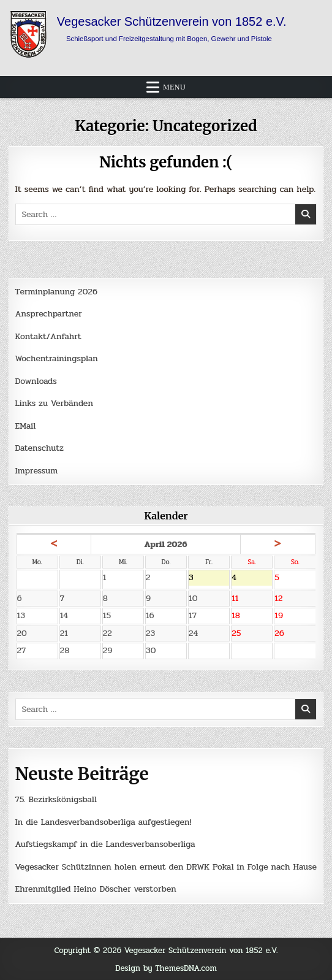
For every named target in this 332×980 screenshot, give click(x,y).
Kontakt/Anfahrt (48, 336)
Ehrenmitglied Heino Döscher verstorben (96, 889)
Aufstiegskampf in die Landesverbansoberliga (105, 844)
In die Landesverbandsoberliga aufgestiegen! (104, 822)
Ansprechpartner (49, 314)
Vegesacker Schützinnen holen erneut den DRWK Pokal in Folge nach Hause (166, 867)
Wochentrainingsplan (57, 358)
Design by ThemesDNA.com (166, 968)
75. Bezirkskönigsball (56, 799)
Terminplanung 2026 (56, 292)
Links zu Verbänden (54, 403)
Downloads (36, 381)
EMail (26, 426)
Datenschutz (40, 448)
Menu (174, 87)
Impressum (37, 471)
